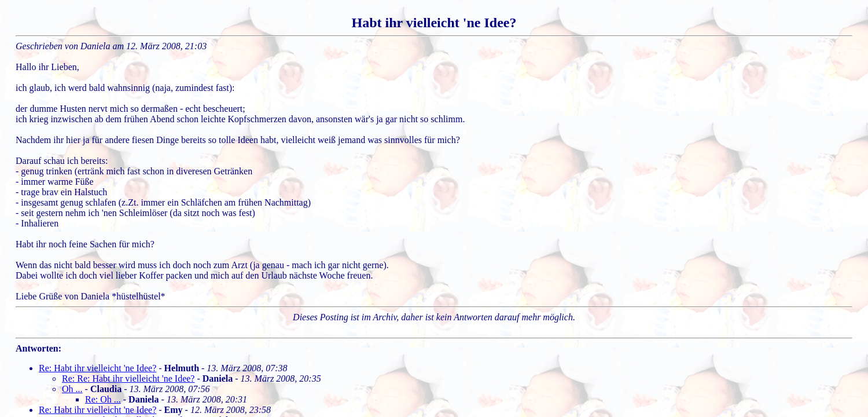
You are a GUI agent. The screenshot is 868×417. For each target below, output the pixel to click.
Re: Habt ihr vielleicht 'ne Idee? (98, 368)
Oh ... (72, 389)
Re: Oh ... (103, 399)
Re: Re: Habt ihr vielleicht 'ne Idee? (128, 378)
